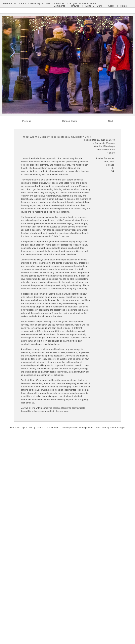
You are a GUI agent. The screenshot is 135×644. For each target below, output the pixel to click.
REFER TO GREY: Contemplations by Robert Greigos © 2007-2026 (50, 3)
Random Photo (70, 121)
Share (112, 153)
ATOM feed (52, 428)
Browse (75, 6)
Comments (59, 6)
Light (88, 6)
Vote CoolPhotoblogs (104, 146)
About (111, 6)
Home (124, 6)
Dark (99, 6)
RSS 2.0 (41, 428)
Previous (27, 121)
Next (111, 121)
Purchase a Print (106, 150)
